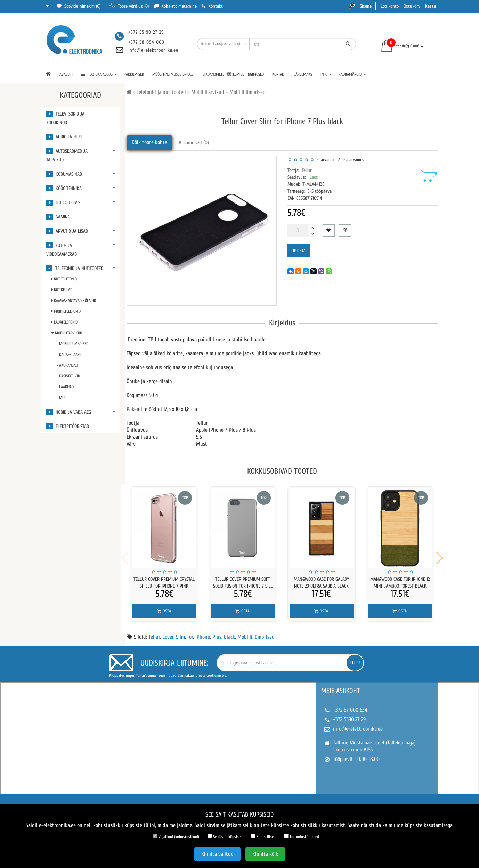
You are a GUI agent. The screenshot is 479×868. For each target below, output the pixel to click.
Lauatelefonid (64, 322)
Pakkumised (134, 74)
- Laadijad (65, 387)
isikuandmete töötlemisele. (206, 671)
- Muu (62, 398)
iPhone (203, 632)
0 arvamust (326, 160)
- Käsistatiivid (68, 376)
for (190, 632)
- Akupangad (67, 365)
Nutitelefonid (64, 279)
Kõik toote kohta (149, 142)
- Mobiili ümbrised (72, 344)
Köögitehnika (64, 188)
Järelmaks (303, 74)
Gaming (58, 217)
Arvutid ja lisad (67, 231)
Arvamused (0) (194, 143)
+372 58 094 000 (146, 42)
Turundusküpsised (302, 836)
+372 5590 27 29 (349, 715)
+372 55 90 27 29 (146, 32)
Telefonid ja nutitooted (75, 268)
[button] (440, 556)
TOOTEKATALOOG (99, 74)
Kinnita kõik (265, 854)
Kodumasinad (64, 174)
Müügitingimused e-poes (173, 74)
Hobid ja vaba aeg (69, 412)
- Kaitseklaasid (70, 355)
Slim (180, 632)
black (229, 632)
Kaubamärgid (352, 74)
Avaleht (66, 74)
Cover (168, 632)
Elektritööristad (68, 426)
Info (326, 74)
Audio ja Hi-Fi (64, 137)
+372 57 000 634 (350, 706)
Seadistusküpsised (225, 836)
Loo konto (390, 6)
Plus (217, 632)
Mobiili (245, 632)
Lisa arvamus (353, 160)
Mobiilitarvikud (67, 333)
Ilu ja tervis (63, 203)
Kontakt (279, 74)
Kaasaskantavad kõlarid (74, 301)
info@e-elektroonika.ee (153, 50)
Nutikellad (62, 290)
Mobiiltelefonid (66, 311)
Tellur (307, 170)
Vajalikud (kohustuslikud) (176, 836)
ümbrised (265, 632)
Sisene (366, 6)
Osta (299, 251)
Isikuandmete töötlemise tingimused (233, 74)
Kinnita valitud (217, 854)
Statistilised (263, 836)
